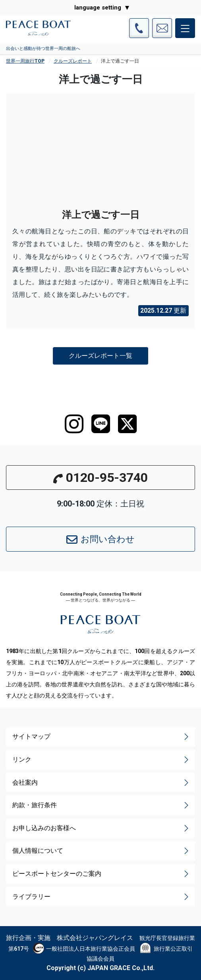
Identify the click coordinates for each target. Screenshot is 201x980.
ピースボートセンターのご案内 (101, 874)
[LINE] (101, 424)
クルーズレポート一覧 (100, 356)
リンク (101, 760)
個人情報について (101, 851)
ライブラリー (101, 897)
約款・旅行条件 (101, 805)
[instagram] (74, 424)
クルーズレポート (73, 61)
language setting (98, 8)
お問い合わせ (100, 540)
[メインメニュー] (185, 28)
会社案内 (101, 783)
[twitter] (127, 424)
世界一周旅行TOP (25, 61)
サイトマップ (101, 737)
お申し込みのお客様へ (101, 828)
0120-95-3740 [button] (100, 478)
